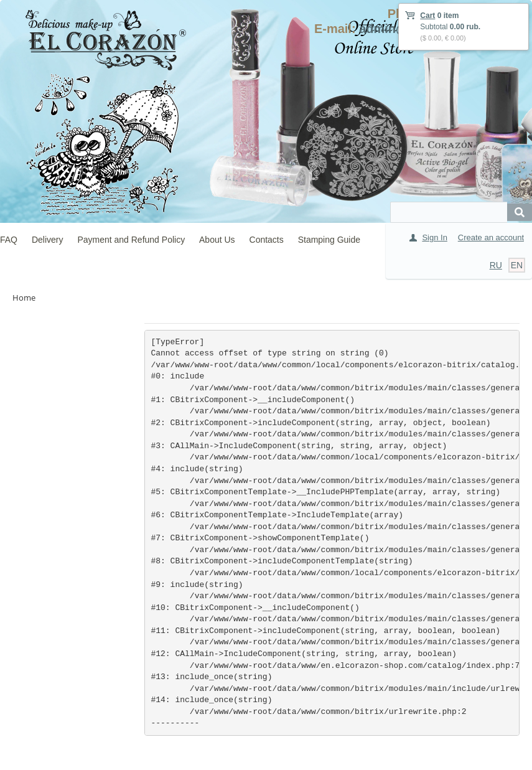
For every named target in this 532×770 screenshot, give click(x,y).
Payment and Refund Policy (131, 240)
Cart (427, 16)
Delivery (48, 240)
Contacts (267, 240)
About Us (217, 240)
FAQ (9, 240)
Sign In (434, 237)
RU (496, 265)
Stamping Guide (329, 240)
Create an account (491, 237)
